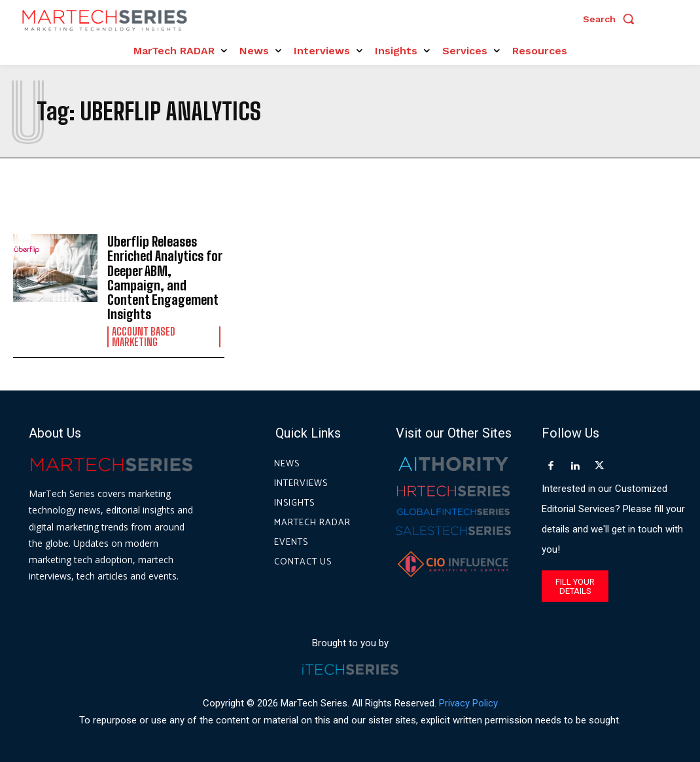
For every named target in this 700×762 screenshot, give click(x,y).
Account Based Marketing (144, 336)
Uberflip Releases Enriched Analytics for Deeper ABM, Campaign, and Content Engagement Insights (165, 277)
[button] (612, 19)
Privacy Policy (468, 702)
